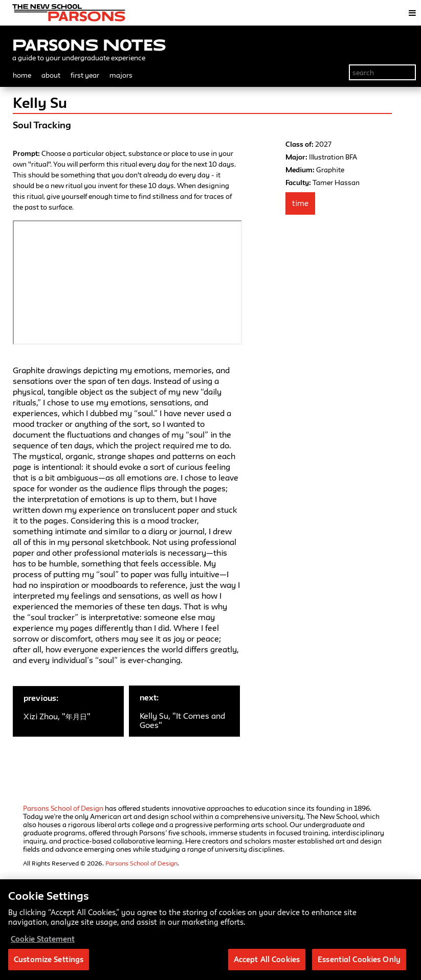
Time (300, 203)
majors (121, 75)
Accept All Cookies (267, 959)
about (51, 75)
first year (85, 75)
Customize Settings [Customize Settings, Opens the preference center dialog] (49, 959)
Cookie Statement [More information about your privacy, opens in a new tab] (43, 939)
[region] (210, 930)
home (22, 75)
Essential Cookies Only (359, 959)
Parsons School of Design (63, 808)
